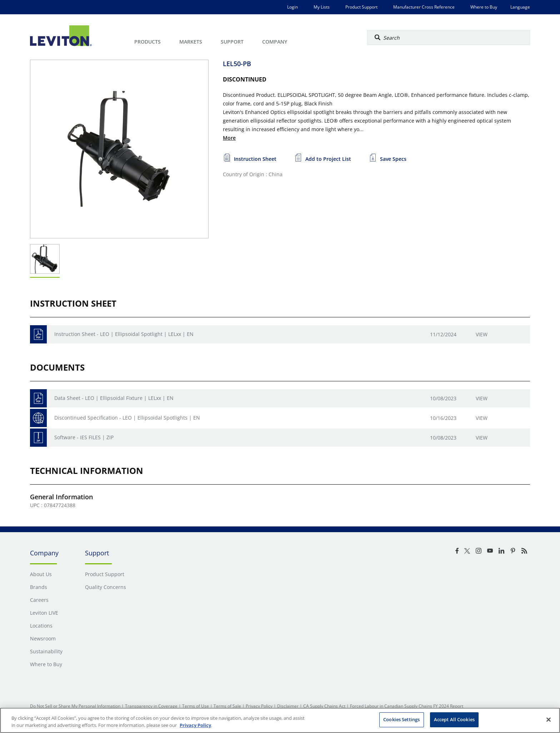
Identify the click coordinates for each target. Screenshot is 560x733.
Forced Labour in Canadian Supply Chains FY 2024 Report (407, 706)
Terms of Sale (227, 706)
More (229, 138)
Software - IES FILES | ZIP (84, 437)
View (482, 334)
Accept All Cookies (454, 719)
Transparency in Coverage (151, 706)
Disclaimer (288, 706)
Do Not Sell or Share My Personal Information (75, 706)
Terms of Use (196, 706)
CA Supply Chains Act (324, 706)
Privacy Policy (259, 706)
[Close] (549, 719)
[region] (280, 720)
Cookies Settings (401, 719)
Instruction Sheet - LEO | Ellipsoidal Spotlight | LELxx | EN (124, 334)
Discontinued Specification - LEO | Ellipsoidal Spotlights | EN (127, 418)
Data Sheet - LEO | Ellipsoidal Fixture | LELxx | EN (114, 398)
